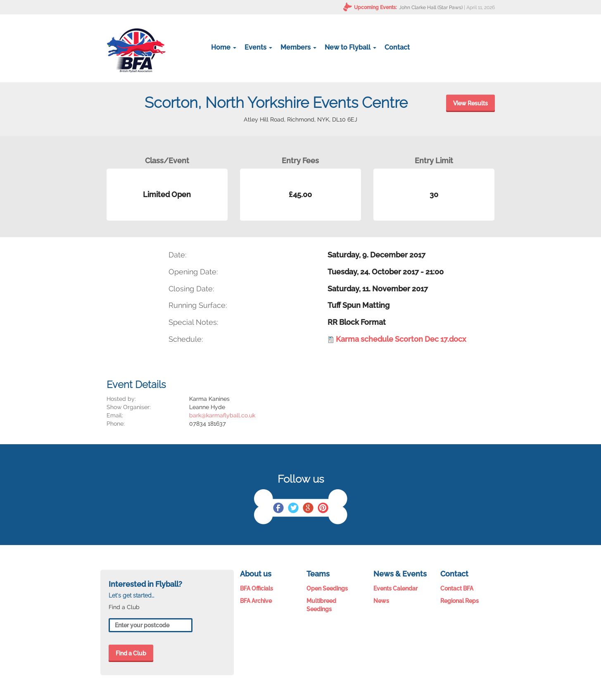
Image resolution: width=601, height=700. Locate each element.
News (381, 601)
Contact (397, 47)
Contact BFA (457, 588)
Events (258, 47)
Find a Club (131, 653)
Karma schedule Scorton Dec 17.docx (401, 339)
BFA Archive (256, 601)
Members (298, 47)
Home (224, 47)
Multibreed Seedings (321, 605)
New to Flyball (350, 47)
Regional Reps (460, 601)
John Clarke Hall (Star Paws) (431, 7)
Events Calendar (396, 588)
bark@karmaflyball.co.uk (222, 415)
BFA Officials (257, 588)
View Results (470, 103)
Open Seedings (327, 588)
